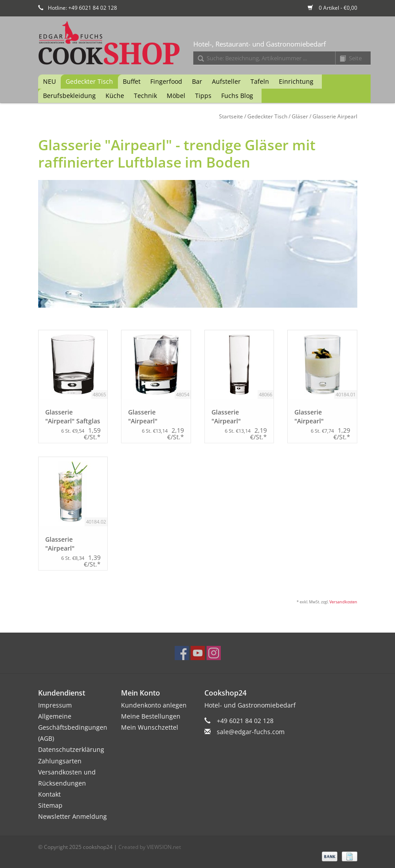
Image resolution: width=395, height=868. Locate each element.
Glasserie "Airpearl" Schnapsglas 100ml (64, 544)
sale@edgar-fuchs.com (251, 732)
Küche (115, 96)
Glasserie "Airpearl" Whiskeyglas (147, 417)
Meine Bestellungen (151, 716)
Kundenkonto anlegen (154, 705)
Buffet (132, 81)
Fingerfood (166, 81)
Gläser (300, 116)
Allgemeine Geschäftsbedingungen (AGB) (73, 727)
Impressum (55, 705)
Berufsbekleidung (69, 96)
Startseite (231, 116)
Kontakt (49, 794)
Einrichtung (296, 81)
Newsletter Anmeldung (72, 816)
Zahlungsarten (60, 761)
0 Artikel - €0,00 (332, 8)
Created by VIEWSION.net (150, 847)
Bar (197, 81)
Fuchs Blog (237, 96)
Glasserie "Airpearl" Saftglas (73, 416)
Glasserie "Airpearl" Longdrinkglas (233, 417)
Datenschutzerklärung (71, 749)
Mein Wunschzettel (150, 727)
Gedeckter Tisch (89, 81)
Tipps (203, 96)
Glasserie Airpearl (335, 116)
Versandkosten (343, 602)
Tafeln (260, 81)
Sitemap (50, 805)
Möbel (176, 96)
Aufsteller (226, 81)
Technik (145, 96)
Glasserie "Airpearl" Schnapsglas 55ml (321, 417)
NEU (49, 81)
